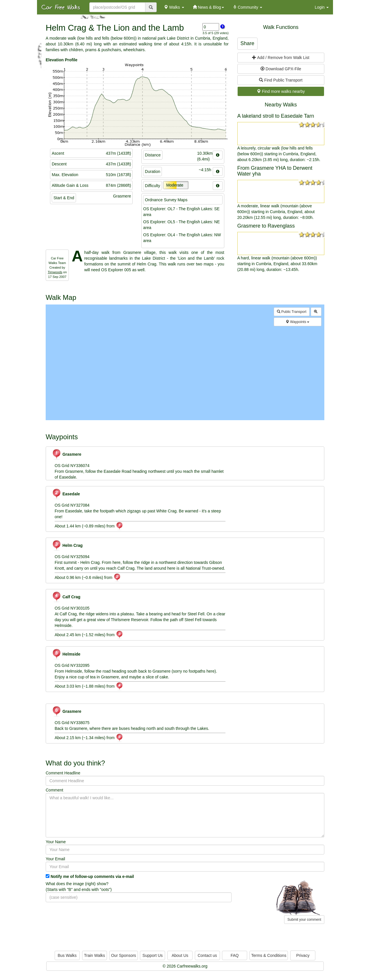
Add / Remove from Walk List (281, 58)
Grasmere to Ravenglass (266, 226)
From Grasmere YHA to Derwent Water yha (275, 171)
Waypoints (297, 322)
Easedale (66, 494)
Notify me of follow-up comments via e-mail (92, 876)
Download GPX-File (281, 69)
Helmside (66, 654)
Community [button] (248, 7)
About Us (180, 955)
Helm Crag (67, 545)
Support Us (153, 955)
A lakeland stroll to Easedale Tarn (276, 116)
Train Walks (95, 955)
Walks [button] (174, 7)
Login (322, 7)
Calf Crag (66, 597)
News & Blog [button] (208, 7)
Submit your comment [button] (304, 920)
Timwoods (55, 272)
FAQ (235, 955)
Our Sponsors (123, 955)
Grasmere (66, 454)
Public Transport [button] (292, 312)
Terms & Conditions (269, 955)
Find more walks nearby (281, 91)
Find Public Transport (281, 80)
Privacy (303, 955)
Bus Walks (67, 955)
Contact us (207, 955)
